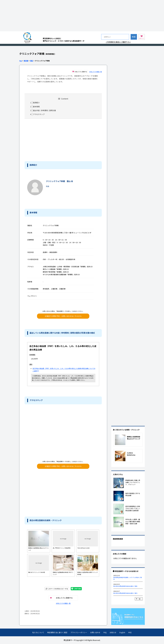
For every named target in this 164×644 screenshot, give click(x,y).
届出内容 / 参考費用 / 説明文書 (44, 110)
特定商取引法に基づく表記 (57, 632)
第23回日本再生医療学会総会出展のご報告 (125, 586)
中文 (130, 632)
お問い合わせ (95, 632)
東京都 (26, 61)
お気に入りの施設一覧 (95, 72)
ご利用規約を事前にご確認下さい (118, 42)
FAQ (105, 632)
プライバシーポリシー (79, 632)
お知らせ (113, 632)
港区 (32, 61)
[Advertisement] (82, 16)
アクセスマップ (39, 114)
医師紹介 (36, 103)
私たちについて (38, 632)
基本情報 (36, 107)
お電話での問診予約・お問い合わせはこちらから (63, 316)
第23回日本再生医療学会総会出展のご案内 (125, 593)
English (122, 632)
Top (21, 61)
